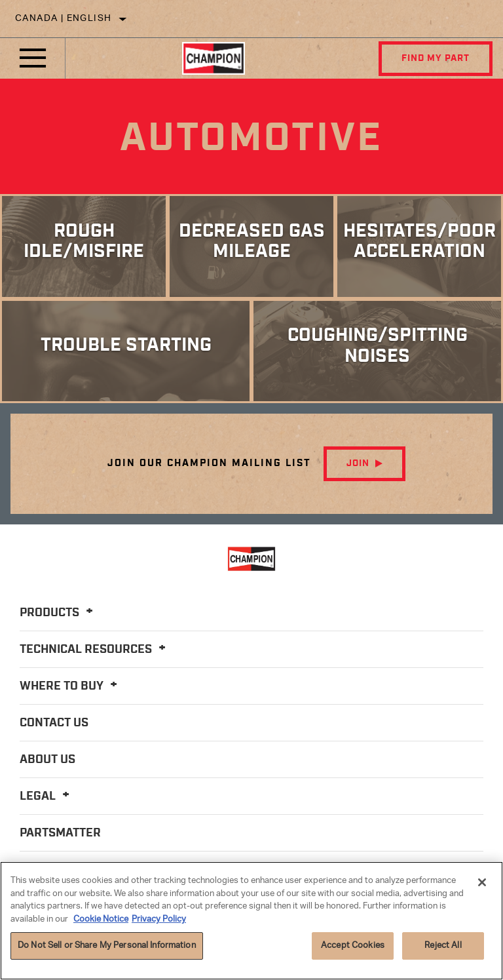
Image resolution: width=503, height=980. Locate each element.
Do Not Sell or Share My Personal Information (107, 946)
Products (58, 613)
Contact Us (54, 723)
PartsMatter (60, 833)
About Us (47, 760)
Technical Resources (95, 650)
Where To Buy (70, 686)
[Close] (482, 882)
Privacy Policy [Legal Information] (159, 919)
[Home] (214, 58)
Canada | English (63, 19)
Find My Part (436, 58)
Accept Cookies (353, 946)
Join (358, 463)
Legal (47, 796)
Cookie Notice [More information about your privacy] (101, 919)
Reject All (443, 946)
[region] (251, 921)
